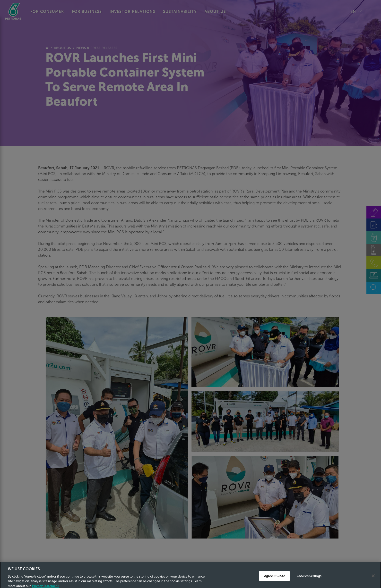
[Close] (373, 580)
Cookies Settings (309, 580)
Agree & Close (275, 580)
